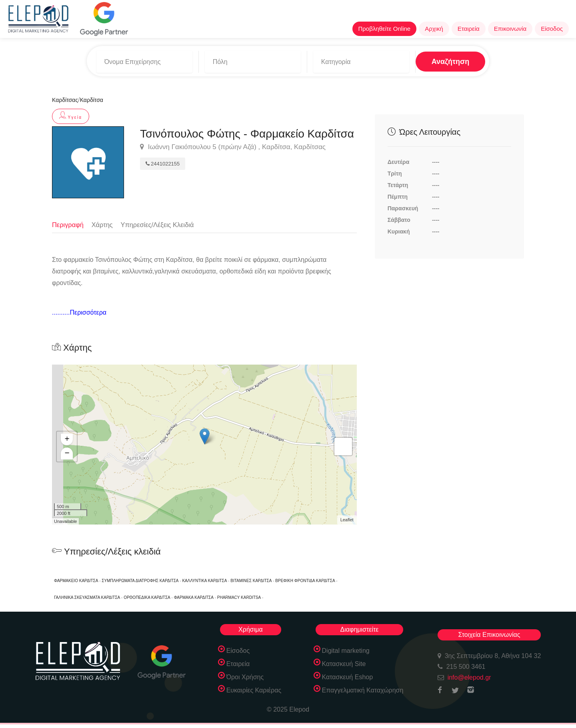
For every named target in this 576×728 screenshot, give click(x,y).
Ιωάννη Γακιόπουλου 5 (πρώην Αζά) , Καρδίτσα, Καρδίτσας (233, 144)
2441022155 (163, 161)
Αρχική (434, 29)
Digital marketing (346, 650)
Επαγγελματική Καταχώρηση (363, 690)
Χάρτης (104, 221)
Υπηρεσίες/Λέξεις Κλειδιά (160, 221)
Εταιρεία (469, 29)
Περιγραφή (68, 221)
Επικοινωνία (510, 29)
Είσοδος (552, 29)
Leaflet (347, 520)
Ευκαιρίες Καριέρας (254, 690)
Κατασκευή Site (344, 663)
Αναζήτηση (427, 60)
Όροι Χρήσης (245, 677)
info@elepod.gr (469, 677)
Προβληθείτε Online (385, 29)
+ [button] (67, 439)
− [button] (67, 453)
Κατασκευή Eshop (348, 677)
